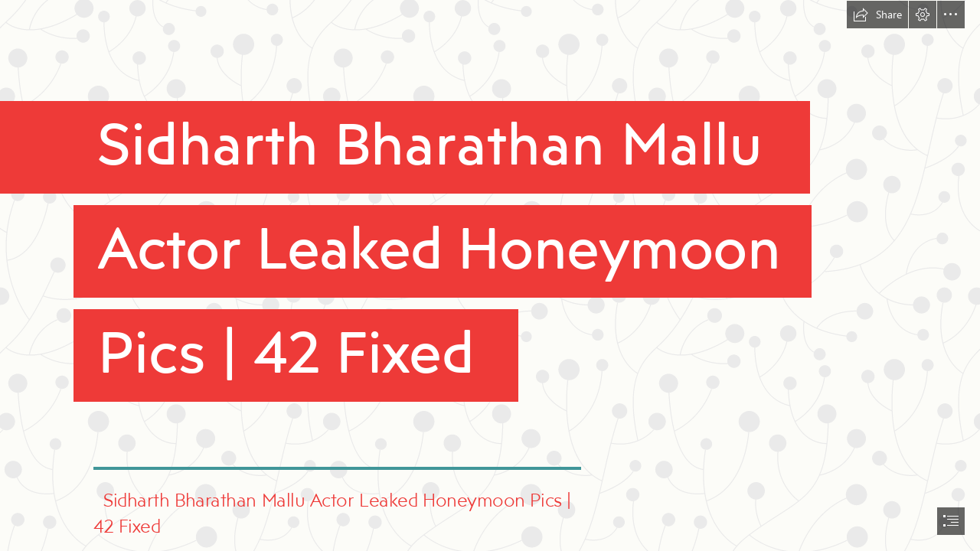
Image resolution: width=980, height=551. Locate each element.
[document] (490, 275)
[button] (877, 15)
